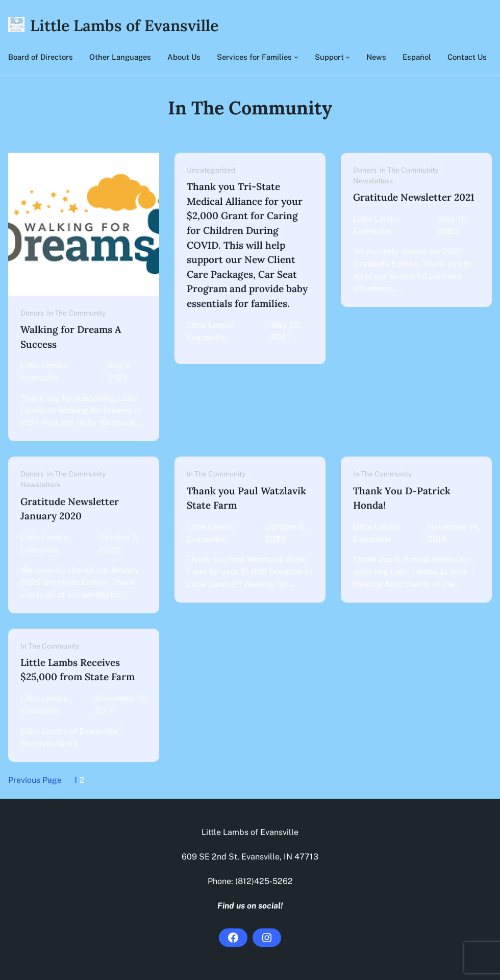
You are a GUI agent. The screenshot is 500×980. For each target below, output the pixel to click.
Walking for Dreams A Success (71, 337)
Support (329, 57)
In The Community (76, 313)
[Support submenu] (348, 57)
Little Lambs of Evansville (124, 25)
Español (417, 57)
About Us (184, 57)
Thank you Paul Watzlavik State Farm (246, 498)
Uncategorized (211, 170)
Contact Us (467, 57)
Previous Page (35, 780)
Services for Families (254, 57)
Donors (32, 313)
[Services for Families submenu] (296, 57)
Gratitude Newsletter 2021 (414, 197)
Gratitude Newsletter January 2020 (70, 509)
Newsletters (373, 181)
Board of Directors (41, 57)
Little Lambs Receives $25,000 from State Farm (78, 670)
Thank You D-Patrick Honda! (402, 498)
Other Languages (120, 57)
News (376, 57)
